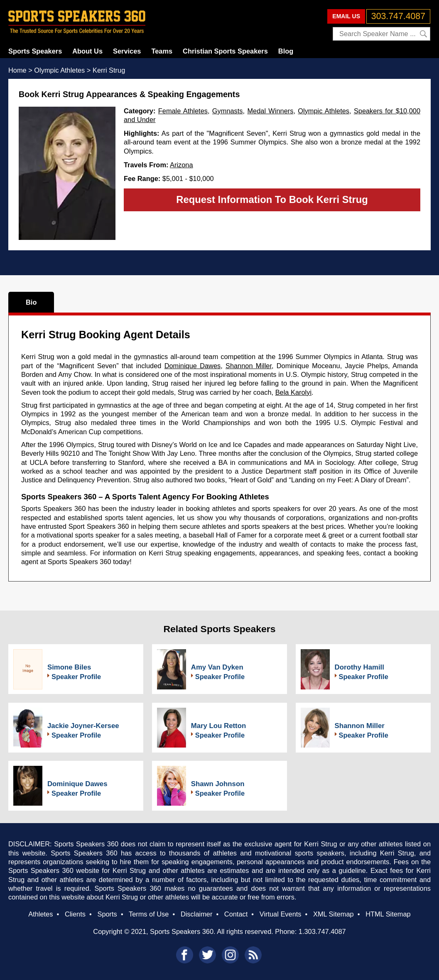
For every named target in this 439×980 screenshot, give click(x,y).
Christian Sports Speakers (225, 51)
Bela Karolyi (293, 392)
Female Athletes (183, 111)
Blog (286, 51)
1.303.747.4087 (322, 931)
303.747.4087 (398, 16)
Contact (236, 914)
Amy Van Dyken (217, 667)
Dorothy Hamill (359, 667)
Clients (75, 914)
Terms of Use (149, 914)
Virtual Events (281, 914)
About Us (87, 51)
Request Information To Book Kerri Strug (272, 199)
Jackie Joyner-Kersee (83, 726)
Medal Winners (270, 111)
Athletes (40, 914)
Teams (162, 51)
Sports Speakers (35, 51)
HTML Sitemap (388, 914)
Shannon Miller (249, 366)
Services (127, 51)
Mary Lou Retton (218, 726)
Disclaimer (196, 914)
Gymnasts (228, 111)
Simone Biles (69, 667)
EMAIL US (346, 16)
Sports (107, 914)
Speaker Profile (76, 677)
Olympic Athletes (324, 111)
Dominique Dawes (193, 366)
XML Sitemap (334, 914)
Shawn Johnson (218, 784)
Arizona (181, 165)
